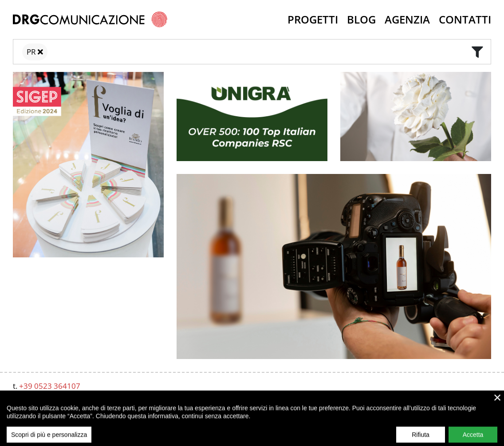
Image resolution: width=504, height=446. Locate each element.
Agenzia (407, 19)
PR (31, 52)
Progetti (313, 19)
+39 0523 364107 (50, 386)
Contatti (465, 19)
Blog (361, 19)
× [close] (498, 408)
